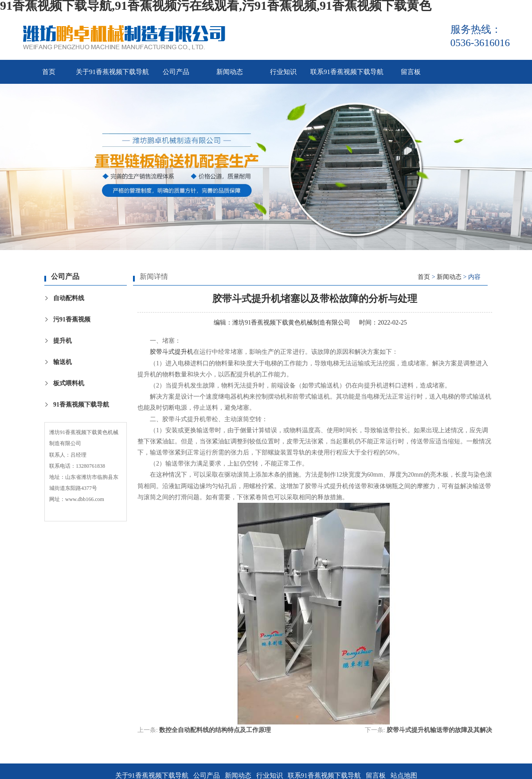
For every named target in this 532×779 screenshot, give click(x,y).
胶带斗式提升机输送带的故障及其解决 (439, 730)
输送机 (63, 362)
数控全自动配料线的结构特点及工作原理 (215, 730)
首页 (49, 72)
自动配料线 (69, 298)
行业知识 (283, 72)
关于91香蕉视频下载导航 (112, 72)
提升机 (63, 341)
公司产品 (176, 72)
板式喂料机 (69, 383)
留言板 (411, 72)
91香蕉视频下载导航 (81, 405)
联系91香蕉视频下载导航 (347, 72)
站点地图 (404, 775)
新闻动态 (230, 72)
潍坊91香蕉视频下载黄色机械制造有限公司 (291, 323)
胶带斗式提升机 (172, 352)
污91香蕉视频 (72, 319)
